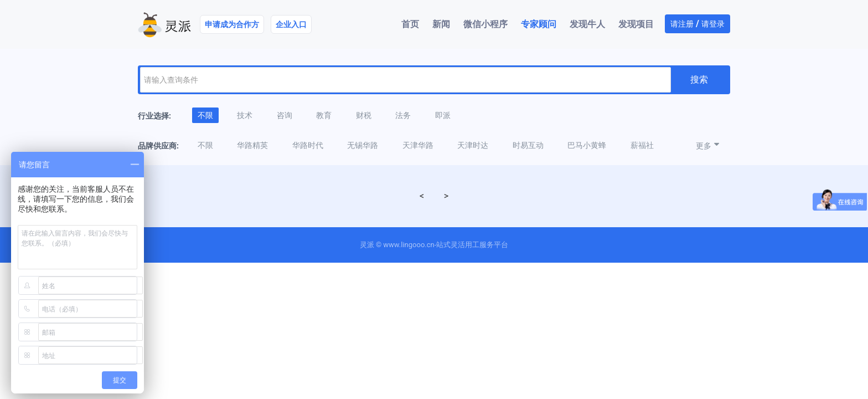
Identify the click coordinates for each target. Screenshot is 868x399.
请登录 (713, 24)
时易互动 (528, 145)
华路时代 (308, 145)
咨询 (285, 115)
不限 (205, 115)
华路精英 (252, 145)
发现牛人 (587, 24)
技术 (245, 115)
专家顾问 (539, 24)
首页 (410, 24)
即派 (443, 115)
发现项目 (636, 24)
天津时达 (473, 145)
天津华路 (418, 145)
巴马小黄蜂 (587, 145)
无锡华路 (363, 145)
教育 (324, 115)
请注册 (682, 24)
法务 (403, 115)
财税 (364, 115)
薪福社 (642, 145)
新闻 (441, 24)
